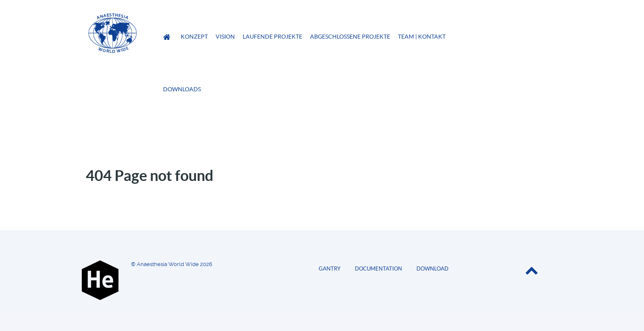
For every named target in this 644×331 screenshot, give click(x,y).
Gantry (330, 269)
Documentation (378, 269)
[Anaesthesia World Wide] (168, 37)
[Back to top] (531, 272)
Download (432, 269)
